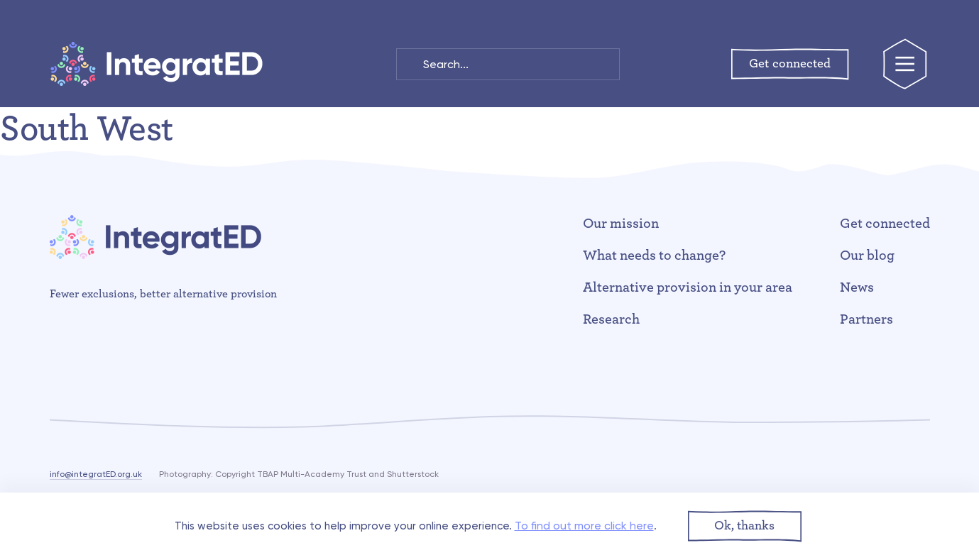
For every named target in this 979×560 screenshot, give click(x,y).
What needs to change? (654, 256)
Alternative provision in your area (687, 287)
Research (611, 319)
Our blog (867, 256)
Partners (866, 319)
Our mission (621, 224)
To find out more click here (584, 526)
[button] (745, 526)
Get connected (885, 224)
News (857, 287)
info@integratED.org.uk (96, 474)
